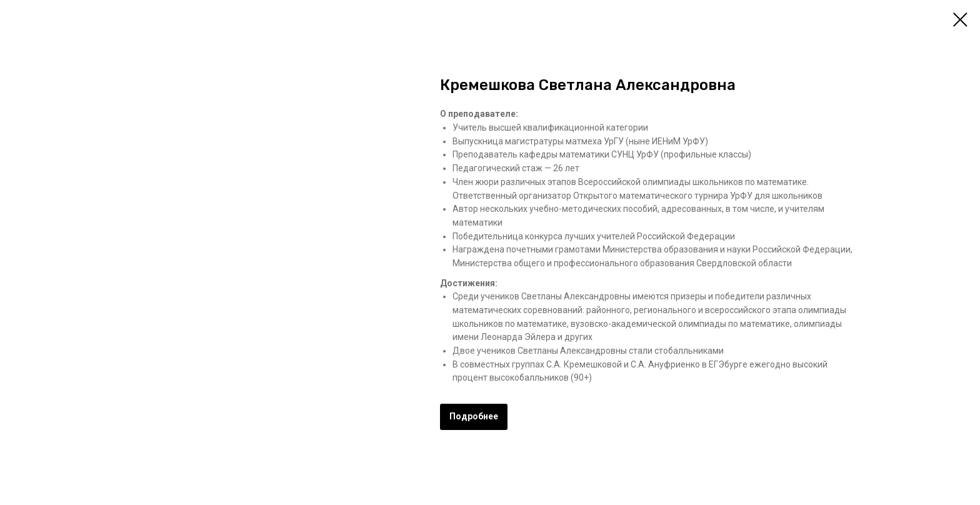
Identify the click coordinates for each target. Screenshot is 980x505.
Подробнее (474, 416)
